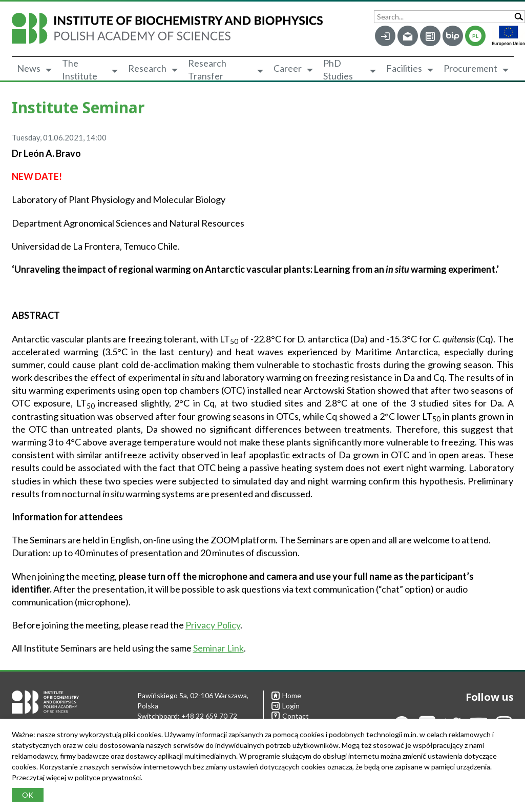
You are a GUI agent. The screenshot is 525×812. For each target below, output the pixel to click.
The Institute (80, 70)
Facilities (404, 68)
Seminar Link (218, 648)
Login (286, 706)
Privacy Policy (213, 625)
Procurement (470, 68)
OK (28, 795)
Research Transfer (207, 70)
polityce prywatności (108, 777)
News (29, 68)
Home (286, 695)
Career (288, 68)
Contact (290, 716)
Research (147, 68)
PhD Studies (338, 70)
